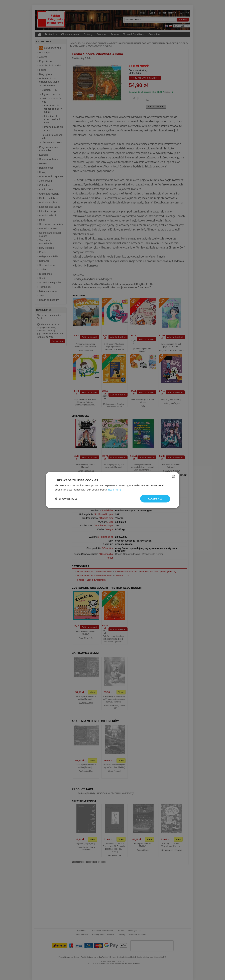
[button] (66, 499)
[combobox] (173, 476)
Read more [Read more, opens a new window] (115, 489)
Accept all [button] (155, 499)
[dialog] (112, 490)
